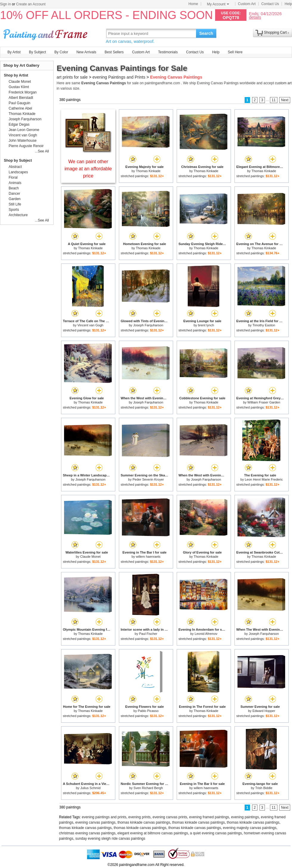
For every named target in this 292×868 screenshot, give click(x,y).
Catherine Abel (20, 108)
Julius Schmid (90, 788)
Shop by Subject (18, 160)
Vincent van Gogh (90, 325)
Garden (15, 199)
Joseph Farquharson (148, 325)
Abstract (15, 167)
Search (206, 33)
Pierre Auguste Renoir (26, 146)
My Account (218, 4)
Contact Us (270, 4)
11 (274, 100)
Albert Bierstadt (21, 98)
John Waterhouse (23, 141)
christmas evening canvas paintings (87, 833)
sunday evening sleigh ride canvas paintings (110, 839)
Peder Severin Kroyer (148, 479)
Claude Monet (90, 557)
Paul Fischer (148, 634)
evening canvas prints (170, 817)
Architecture (18, 215)
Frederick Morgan (23, 92)
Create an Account (31, 4)
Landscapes (18, 172)
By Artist (14, 52)
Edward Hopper (264, 711)
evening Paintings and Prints (119, 77)
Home (193, 4)
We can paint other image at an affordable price (88, 169)
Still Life (15, 204)
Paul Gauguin (20, 103)
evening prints (140, 817)
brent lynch (206, 325)
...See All (42, 151)
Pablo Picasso (148, 711)
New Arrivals (86, 52)
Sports (14, 210)
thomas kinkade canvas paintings (144, 822)
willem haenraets (148, 557)
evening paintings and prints (104, 817)
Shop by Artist (16, 75)
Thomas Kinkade (148, 171)
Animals (15, 183)
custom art (283, 83)
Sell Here (235, 52)
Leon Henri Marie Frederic (264, 479)
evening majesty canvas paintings (250, 828)
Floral (13, 177)
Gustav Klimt (19, 87)
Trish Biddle (264, 788)
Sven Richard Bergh (148, 788)
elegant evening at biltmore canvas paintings (153, 833)
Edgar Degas (19, 124)
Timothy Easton (264, 325)
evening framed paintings (209, 817)
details (255, 17)
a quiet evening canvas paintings (216, 833)
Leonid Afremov (206, 634)
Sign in (6, 4)
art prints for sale (72, 77)
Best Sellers (114, 52)
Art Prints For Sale (46, 33)
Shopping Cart (275, 32)
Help (288, 4)
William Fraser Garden (264, 402)
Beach (14, 188)
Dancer (14, 194)
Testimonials (168, 52)
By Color (61, 52)
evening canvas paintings (95, 822)
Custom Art (247, 4)
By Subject (37, 52)
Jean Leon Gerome (24, 130)
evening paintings (245, 817)
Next (285, 100)
